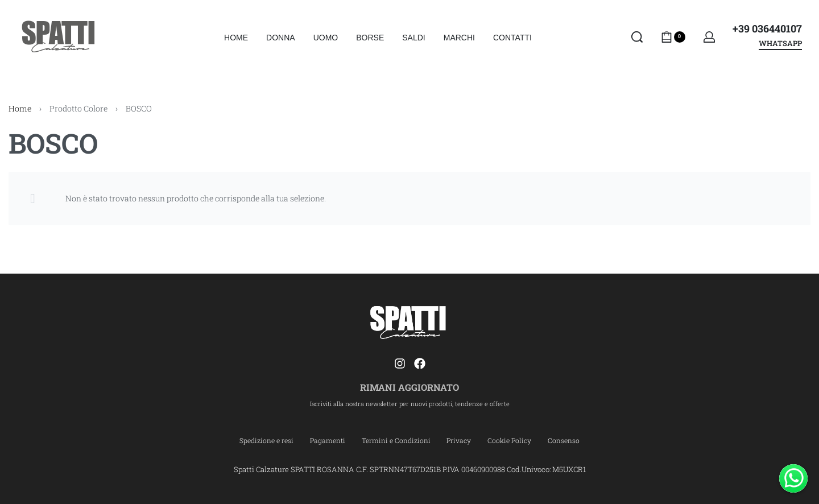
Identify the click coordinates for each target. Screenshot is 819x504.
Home (20, 108)
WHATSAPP (780, 44)
